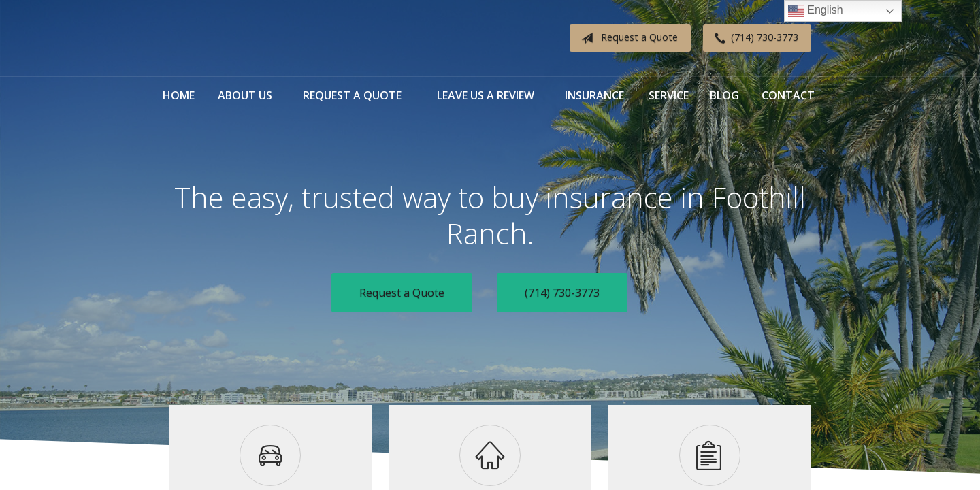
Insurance (594, 95)
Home (179, 95)
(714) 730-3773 (754, 38)
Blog (724, 95)
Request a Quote (627, 38)
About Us (245, 95)
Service (669, 95)
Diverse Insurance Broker (254, 38)
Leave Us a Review (486, 95)
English (816, 11)
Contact (788, 95)
